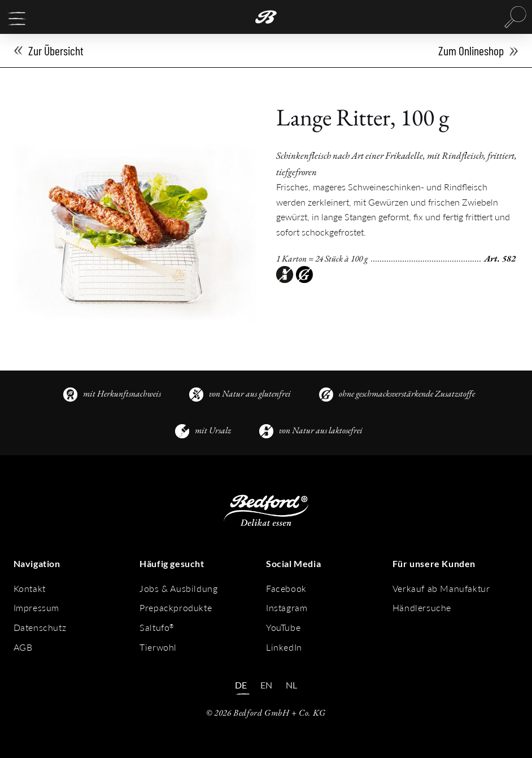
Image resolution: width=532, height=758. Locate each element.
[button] (17, 19)
